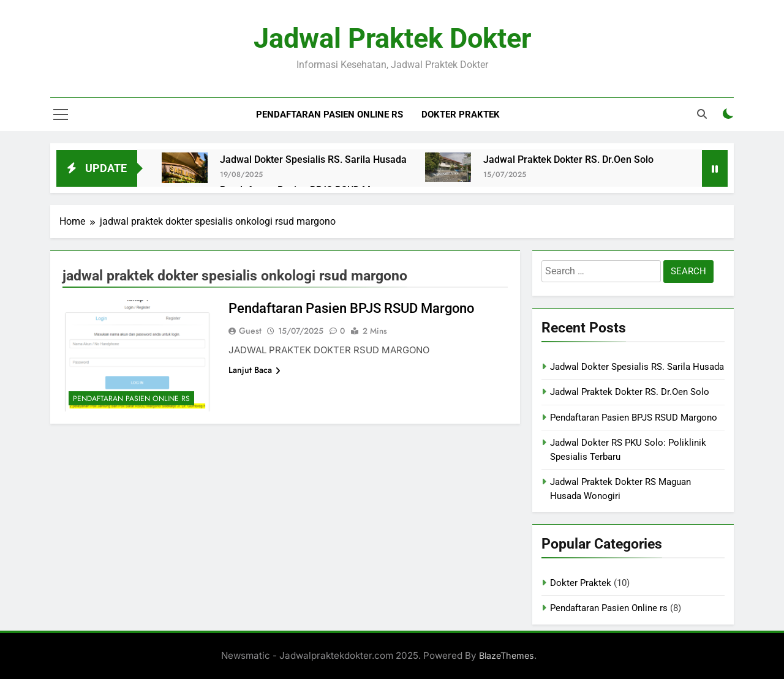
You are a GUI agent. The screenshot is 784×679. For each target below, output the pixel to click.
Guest (250, 331)
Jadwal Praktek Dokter (392, 38)
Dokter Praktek (461, 114)
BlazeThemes (507, 655)
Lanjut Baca (254, 370)
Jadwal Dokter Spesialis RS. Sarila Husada (313, 159)
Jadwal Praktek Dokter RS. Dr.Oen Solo (568, 159)
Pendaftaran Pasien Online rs (330, 114)
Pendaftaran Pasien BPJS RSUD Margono (351, 308)
